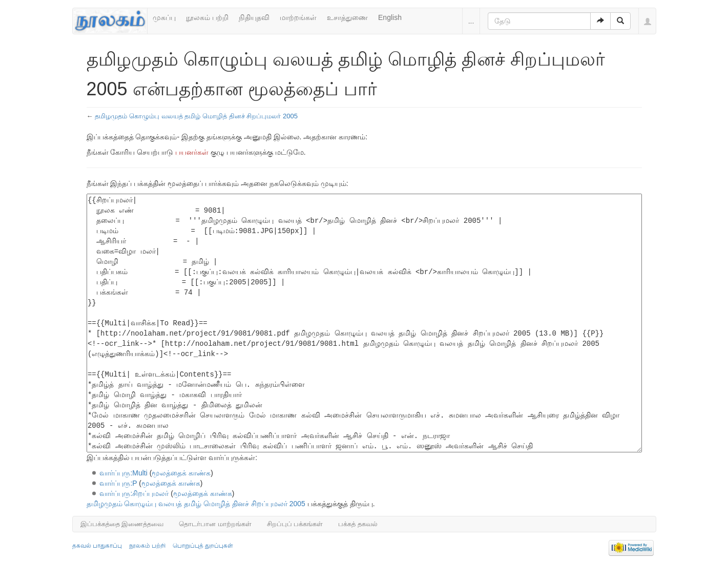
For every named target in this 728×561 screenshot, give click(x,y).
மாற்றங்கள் (298, 17)
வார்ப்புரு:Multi (123, 473)
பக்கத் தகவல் (358, 524)
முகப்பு (164, 17)
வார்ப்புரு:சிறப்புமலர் (134, 493)
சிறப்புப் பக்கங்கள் (295, 524)
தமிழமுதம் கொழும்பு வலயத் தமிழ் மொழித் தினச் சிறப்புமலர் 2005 (196, 116)
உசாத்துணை (347, 17)
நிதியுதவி (254, 17)
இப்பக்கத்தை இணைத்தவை (122, 524)
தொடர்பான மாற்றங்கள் (215, 524)
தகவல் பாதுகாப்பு (97, 546)
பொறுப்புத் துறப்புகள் (203, 546)
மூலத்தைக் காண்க (181, 473)
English (390, 17)
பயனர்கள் (192, 152)
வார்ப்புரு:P (118, 483)
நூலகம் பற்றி (207, 17)
